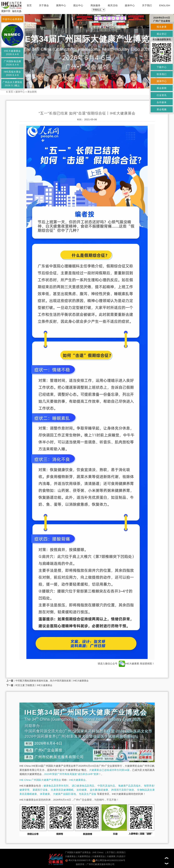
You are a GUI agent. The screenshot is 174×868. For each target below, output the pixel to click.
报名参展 (162, 27)
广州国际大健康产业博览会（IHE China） (85, 852)
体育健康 (45, 794)
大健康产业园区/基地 (64, 794)
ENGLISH (165, 5)
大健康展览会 (98, 856)
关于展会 (44, 5)
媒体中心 (130, 5)
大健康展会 (70, 856)
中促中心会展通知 (12, 19)
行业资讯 (162, 95)
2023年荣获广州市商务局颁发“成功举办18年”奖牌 (71, 774)
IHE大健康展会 (77, 780)
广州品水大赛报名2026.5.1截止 (12, 84)
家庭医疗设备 (40, 790)
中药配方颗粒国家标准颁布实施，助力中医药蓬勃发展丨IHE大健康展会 (52, 681)
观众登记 (162, 34)
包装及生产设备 (88, 794)
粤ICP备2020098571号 (78, 860)
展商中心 (61, 5)
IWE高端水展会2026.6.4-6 (12, 73)
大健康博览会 (84, 856)
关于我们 (147, 5)
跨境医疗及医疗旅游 (123, 790)
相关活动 (113, 5)
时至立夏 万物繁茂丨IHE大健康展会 (34, 685)
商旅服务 (95, 5)
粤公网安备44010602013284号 (109, 860)
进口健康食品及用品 (83, 786)
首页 (29, 5)
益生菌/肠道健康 (99, 790)
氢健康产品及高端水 (129, 786)
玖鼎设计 (121, 856)
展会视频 (162, 109)
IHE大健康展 (129, 664)
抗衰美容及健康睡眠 (62, 790)
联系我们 (121, 852)
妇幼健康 (82, 790)
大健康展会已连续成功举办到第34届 (109, 770)
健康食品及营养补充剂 (56, 786)
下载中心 (162, 67)
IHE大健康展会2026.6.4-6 (12, 53)
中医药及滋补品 (106, 786)
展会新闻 (32, 92)
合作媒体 (162, 102)
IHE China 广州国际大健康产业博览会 (40, 780)
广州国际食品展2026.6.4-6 (12, 63)
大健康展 (111, 856)
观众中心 (78, 5)
